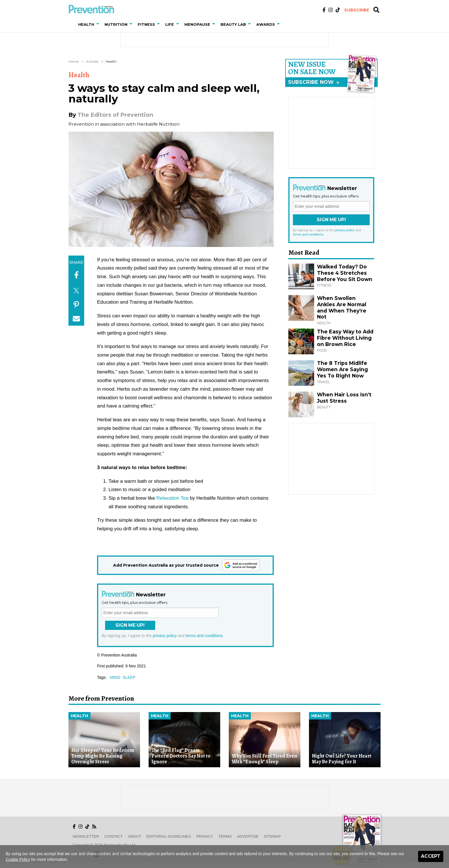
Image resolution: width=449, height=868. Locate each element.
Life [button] (170, 24)
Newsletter (86, 836)
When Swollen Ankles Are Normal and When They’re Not (342, 308)
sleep (129, 677)
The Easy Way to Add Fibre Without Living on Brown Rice (345, 338)
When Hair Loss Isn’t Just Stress (344, 398)
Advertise (248, 836)
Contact (114, 836)
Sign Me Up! (130, 625)
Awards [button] (266, 24)
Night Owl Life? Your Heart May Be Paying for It (342, 759)
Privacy (205, 836)
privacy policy (165, 636)
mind (115, 677)
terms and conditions (204, 636)
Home (73, 61)
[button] (99, 24)
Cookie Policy (18, 859)
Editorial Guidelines (169, 836)
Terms (225, 836)
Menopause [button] (197, 24)
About (135, 836)
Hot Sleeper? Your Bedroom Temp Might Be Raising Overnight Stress (103, 756)
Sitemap (272, 836)
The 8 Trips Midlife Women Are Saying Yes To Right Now (342, 369)
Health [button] (86, 24)
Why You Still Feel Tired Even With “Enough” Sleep (264, 759)
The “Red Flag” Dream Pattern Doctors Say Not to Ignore (181, 756)
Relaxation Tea (172, 498)
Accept (431, 856)
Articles (92, 61)
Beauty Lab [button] (233, 24)
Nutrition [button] (116, 24)
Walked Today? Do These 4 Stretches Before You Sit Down (345, 273)
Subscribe (357, 10)
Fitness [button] (146, 24)
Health (111, 61)
